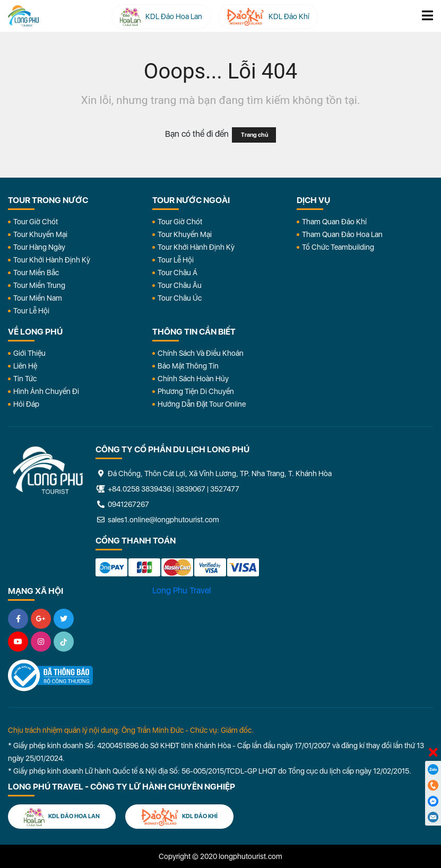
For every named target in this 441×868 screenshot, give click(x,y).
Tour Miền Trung (39, 285)
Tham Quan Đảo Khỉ (334, 222)
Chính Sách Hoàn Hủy (193, 379)
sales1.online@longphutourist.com (157, 520)
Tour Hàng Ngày (39, 247)
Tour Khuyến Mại (40, 234)
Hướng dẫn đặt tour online (202, 404)
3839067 (191, 489)
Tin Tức (25, 379)
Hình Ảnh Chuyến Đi (46, 391)
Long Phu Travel (181, 590)
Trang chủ (254, 135)
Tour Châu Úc (180, 298)
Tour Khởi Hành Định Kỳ (52, 260)
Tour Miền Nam (38, 298)
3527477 (225, 489)
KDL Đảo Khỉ (179, 817)
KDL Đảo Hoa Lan (62, 817)
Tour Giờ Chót (36, 222)
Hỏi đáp (26, 404)
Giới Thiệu (29, 353)
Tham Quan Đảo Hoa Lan (342, 234)
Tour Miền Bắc (36, 273)
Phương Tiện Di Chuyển (196, 391)
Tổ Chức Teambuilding (338, 247)
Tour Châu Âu (180, 285)
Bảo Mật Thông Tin (188, 366)
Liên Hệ (25, 366)
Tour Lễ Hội (31, 311)
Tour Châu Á (178, 273)
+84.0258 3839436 (139, 489)
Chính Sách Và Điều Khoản (201, 353)
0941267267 (122, 504)
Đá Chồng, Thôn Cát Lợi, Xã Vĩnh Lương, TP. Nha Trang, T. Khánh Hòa (214, 474)
